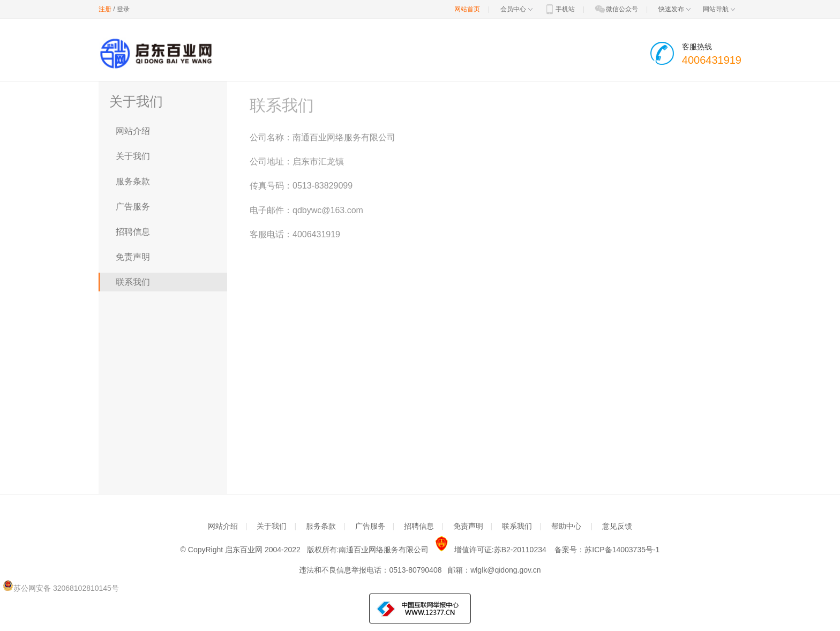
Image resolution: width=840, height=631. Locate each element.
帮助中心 (566, 526)
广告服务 (133, 206)
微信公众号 (616, 9)
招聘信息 (133, 232)
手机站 (559, 9)
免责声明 (133, 257)
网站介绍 (133, 131)
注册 (105, 9)
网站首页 (467, 9)
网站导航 (719, 9)
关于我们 (133, 156)
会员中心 (516, 9)
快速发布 (674, 9)
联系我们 (133, 282)
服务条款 (133, 181)
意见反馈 (617, 526)
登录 (123, 9)
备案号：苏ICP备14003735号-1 (607, 550)
